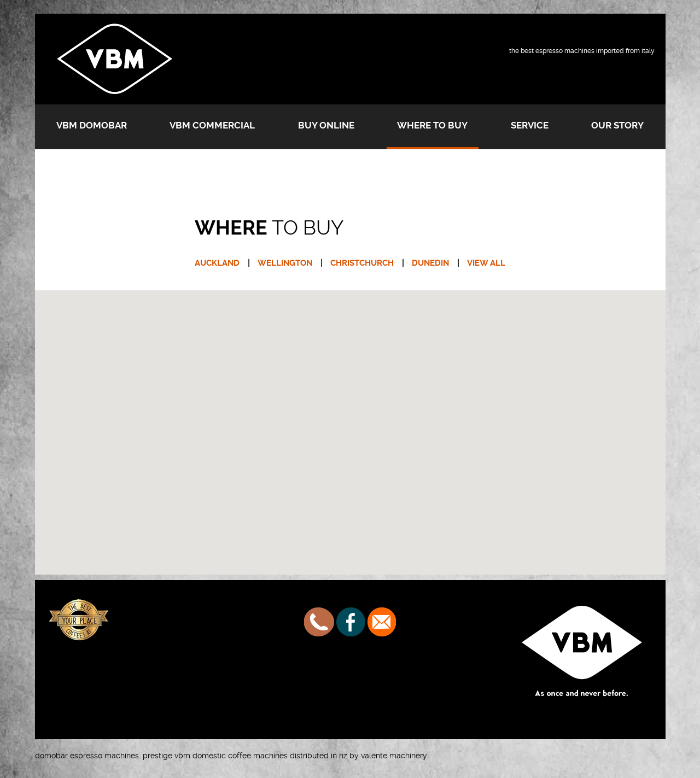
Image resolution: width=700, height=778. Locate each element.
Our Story (617, 125)
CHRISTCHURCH (362, 263)
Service (530, 125)
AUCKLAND (217, 263)
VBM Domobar (92, 125)
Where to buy (432, 125)
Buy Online (326, 125)
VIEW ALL (486, 263)
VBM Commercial (212, 125)
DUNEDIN (430, 263)
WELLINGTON (285, 263)
